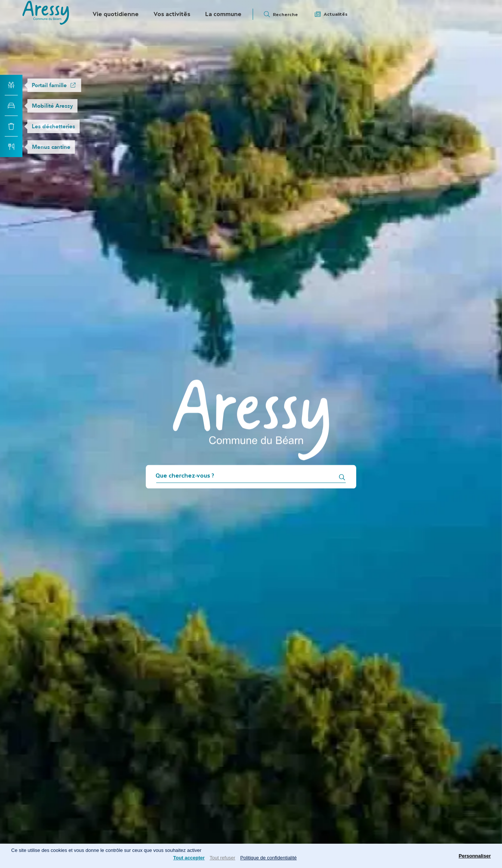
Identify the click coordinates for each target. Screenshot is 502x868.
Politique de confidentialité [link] (269, 858)
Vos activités (172, 14)
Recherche (285, 15)
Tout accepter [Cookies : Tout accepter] (189, 858)
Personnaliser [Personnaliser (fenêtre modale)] (475, 856)
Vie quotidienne (116, 14)
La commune (223, 14)
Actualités (336, 14)
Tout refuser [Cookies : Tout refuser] (223, 858)
